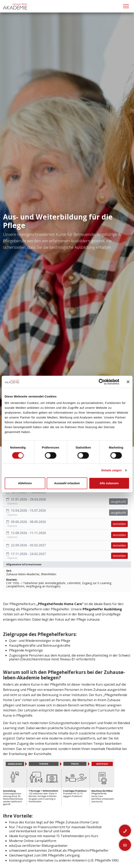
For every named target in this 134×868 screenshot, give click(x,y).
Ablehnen (25, 483)
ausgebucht (118, 501)
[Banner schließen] (128, 382)
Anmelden (119, 524)
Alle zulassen (109, 483)
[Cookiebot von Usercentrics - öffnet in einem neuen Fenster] (102, 382)
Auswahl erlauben (67, 483)
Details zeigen (111, 470)
